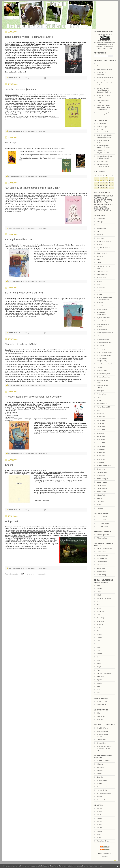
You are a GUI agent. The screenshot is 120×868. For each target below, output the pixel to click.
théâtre (99, 505)
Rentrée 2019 (101, 449)
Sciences (100, 498)
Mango (99, 667)
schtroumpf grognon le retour (104, 199)
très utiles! (100, 508)
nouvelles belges (102, 371)
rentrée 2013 (101, 430)
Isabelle (99, 634)
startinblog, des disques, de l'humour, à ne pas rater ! (104, 748)
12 (31, 574)
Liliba (98, 713)
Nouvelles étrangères (103, 374)
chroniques (100, 245)
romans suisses (102, 492)
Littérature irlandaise (103, 339)
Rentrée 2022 (101, 459)
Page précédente (10, 574)
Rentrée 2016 (101, 440)
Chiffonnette (100, 611)
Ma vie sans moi (102, 787)
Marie (98, 670)
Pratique (99, 401)
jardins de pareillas (103, 731)
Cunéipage (105, 526)
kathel (99, 644)
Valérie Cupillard (102, 538)
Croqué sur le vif (102, 253)
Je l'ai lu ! (100, 291)
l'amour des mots (102, 309)
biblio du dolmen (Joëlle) (104, 598)
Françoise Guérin (102, 562)
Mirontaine (100, 720)
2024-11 (99, 831)
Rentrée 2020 (101, 453)
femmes (108, 204)
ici (38, 429)
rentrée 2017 (101, 443)
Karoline (99, 638)
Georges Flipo (101, 571)
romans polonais (102, 489)
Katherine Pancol (102, 565)
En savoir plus (97, 866)
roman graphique (102, 472)
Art (98, 225)
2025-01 (99, 828)
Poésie (99, 397)
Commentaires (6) (41, 78)
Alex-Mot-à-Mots (102, 88)
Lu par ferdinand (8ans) (104, 356)
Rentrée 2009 (101, 417)
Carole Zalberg (101, 575)
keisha (99, 78)
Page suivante (41, 574)
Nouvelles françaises (103, 377)
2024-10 (99, 834)
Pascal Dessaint (102, 558)
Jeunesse (100, 303)
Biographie (100, 235)
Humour (99, 281)
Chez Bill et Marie (102, 728)
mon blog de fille (102, 790)
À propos (105, 857)
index (98, 284)
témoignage (100, 502)
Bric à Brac (100, 238)
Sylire (98, 686)
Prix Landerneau (102, 404)
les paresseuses (102, 780)
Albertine (99, 589)
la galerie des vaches (103, 318)
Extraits (99, 263)
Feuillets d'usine (102, 275)
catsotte (99, 774)
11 (30, 574)
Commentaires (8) (41, 131)
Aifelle (99, 69)
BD (98, 232)
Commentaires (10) (41, 176)
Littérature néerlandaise (104, 343)
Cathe (99, 605)
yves (98, 693)
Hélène (99, 631)
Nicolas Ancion (101, 568)
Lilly (98, 657)
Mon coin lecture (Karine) (105, 673)
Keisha (99, 647)
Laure (98, 651)
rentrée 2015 (101, 436)
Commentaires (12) (41, 228)
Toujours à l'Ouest (102, 800)
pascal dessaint (102, 209)
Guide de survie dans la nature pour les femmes (103, 108)
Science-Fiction (101, 495)
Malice (99, 664)
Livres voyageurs (102, 349)
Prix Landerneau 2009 (104, 407)
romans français (102, 482)
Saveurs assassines (65, 155)
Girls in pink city (102, 743)
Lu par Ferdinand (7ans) (104, 352)
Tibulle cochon (101, 705)
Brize (98, 602)
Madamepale (105, 523)
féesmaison (100, 777)
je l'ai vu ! (100, 294)
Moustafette (100, 677)
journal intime (101, 306)
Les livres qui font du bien (105, 333)
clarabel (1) (100, 618)
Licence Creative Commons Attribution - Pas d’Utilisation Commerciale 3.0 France (105, 46)
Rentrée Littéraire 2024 (104, 466)
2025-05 (99, 815)
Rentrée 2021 (101, 456)
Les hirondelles (101, 740)
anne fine (98, 204)
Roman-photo (101, 476)
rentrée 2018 (101, 446)
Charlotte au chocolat (103, 761)
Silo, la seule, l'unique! (104, 793)
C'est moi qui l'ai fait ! (103, 535)
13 (33, 574)
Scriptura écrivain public (104, 549)
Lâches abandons (102, 321)
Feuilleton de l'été (102, 271)
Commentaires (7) (41, 385)
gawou (99, 628)
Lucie (98, 660)
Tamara (99, 690)
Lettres (99, 336)
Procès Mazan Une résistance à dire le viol (104, 83)
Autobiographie (101, 228)
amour (110, 196)
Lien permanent (30, 78)
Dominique (100, 624)
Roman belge (101, 469)
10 (107, 180)
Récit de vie (100, 414)
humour (99, 202)
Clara (98, 615)
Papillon (99, 680)
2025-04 (99, 818)
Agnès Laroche (101, 552)
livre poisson (101, 346)
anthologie (100, 222)
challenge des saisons (104, 241)
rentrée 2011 (101, 423)
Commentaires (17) (41, 510)
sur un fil (99, 797)
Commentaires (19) (41, 568)
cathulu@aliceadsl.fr (105, 853)
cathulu (99, 64)
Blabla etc (100, 771)
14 (35, 574)
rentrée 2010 (101, 420)
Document (100, 256)
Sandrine (99, 683)
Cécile (99, 608)
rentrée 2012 (101, 427)
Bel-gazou (100, 764)
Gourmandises (101, 278)
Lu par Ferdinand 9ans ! (104, 364)
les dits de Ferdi (102, 329)
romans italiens (101, 485)
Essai (98, 260)
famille (108, 202)
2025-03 (99, 821)
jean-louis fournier (102, 211)
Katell (98, 641)
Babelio (99, 595)
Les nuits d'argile (102, 127)
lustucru (99, 784)
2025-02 (99, 825)
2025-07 (99, 808)
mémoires (100, 367)
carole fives (99, 196)
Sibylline (99, 654)
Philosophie (100, 391)
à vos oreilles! (101, 219)
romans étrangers (102, 479)
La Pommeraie (108, 69)
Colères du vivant (102, 161)
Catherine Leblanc (102, 555)
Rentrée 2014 (101, 433)
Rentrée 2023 (101, 463)
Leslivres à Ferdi (102, 701)
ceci (24, 72)
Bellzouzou (100, 767)
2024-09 (99, 838)
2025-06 (99, 812)
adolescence (101, 207)
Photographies (101, 394)
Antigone (99, 592)
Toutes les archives (103, 841)
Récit (98, 410)
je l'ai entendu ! (101, 288)
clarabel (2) (100, 621)
